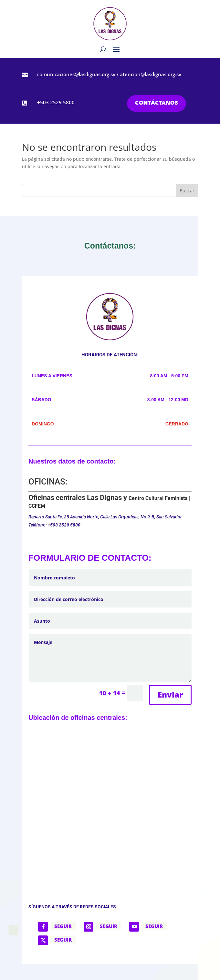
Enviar (170, 694)
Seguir (63, 926)
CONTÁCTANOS (157, 103)
